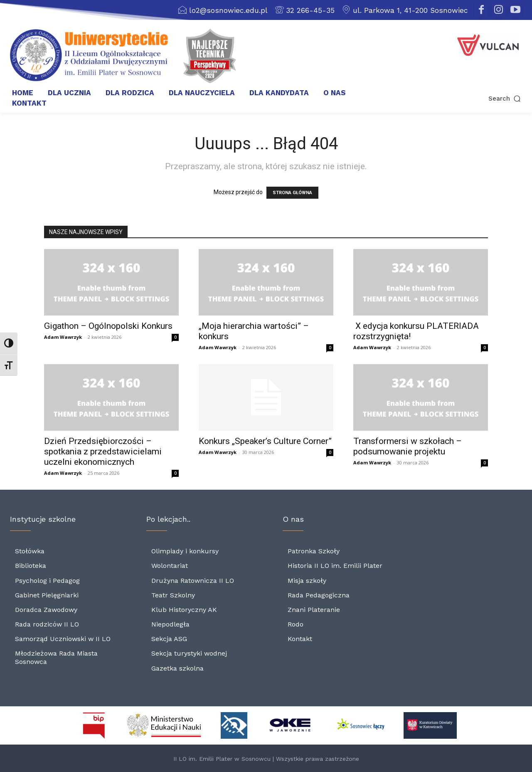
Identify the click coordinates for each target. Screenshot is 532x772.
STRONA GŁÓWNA (292, 193)
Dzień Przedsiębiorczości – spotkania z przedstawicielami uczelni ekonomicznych (103, 451)
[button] (473, 99)
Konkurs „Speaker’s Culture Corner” (265, 441)
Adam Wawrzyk (63, 337)
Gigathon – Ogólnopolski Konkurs (108, 326)
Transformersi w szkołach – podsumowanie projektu (408, 446)
